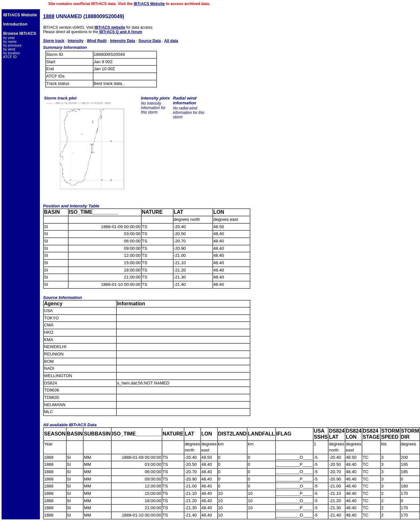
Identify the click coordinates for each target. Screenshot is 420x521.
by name (10, 41)
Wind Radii (97, 41)
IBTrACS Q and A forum (121, 32)
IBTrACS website (110, 27)
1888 (49, 16)
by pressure (12, 45)
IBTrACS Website (149, 4)
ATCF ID (10, 57)
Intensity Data (123, 41)
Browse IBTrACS (20, 33)
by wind (9, 49)
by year (9, 38)
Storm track (54, 41)
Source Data (150, 41)
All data (171, 41)
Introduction (15, 24)
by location (12, 53)
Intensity (75, 41)
